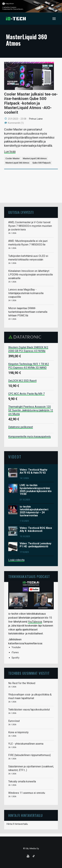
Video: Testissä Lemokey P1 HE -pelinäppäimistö (35, 545)
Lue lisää (10, 152)
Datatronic (26, 337)
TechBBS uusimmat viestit (29, 673)
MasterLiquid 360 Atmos (17, 163)
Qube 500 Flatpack (41, 163)
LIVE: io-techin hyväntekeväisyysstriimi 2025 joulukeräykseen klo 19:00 (36, 490)
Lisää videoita (16, 560)
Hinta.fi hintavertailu (17, 824)
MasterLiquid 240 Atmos (35, 158)
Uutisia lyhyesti (21, 212)
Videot (15, 457)
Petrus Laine (36, 119)
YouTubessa (35, 622)
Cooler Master (13, 158)
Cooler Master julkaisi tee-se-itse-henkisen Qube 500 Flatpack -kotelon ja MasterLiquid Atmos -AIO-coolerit (31, 103)
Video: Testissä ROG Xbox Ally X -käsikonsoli (36, 529)
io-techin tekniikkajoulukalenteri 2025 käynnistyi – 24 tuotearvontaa (34, 511)
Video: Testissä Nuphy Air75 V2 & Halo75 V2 (33, 471)
